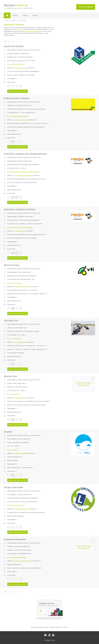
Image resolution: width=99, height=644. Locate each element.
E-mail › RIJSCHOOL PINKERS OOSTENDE (20, 227)
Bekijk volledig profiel (17, 91)
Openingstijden (12, 79)
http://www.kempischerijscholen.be (22, 561)
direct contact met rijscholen (32, 31)
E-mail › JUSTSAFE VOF (14, 339)
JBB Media (48, 640)
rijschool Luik (20, 29)
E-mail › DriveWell (12, 450)
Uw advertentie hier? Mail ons (49, 618)
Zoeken (25, 15)
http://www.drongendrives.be (20, 509)
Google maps (25, 53)
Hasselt (15, 328)
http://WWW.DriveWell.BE (20, 453)
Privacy (53, 640)
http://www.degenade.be (19, 68)
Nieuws (15, 15)
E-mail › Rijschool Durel (14, 394)
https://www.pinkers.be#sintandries (22, 175)
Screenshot (31, 68)
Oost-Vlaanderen (12, 439)
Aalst (19, 439)
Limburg (10, 328)
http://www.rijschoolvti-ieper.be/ (21, 287)
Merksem (17, 53)
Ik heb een (86, 7)
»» (20, 41)
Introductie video (28, 468)
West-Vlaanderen (12, 161)
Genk (15, 383)
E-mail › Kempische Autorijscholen (17, 557)
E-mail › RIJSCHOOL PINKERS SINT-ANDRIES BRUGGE (24, 172)
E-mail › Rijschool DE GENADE (16, 64)
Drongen (21, 494)
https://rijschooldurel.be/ (19, 398)
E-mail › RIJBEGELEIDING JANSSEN (18, 116)
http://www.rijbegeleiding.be (20, 120)
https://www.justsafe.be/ (19, 342)
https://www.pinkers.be (19, 231)
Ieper (20, 272)
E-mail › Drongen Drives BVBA (16, 505)
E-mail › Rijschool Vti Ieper (15, 283)
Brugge (20, 161)
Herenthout (18, 546)
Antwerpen (10, 53)
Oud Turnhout (19, 105)
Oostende (21, 217)
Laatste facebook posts (15, 134)
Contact (35, 15)
